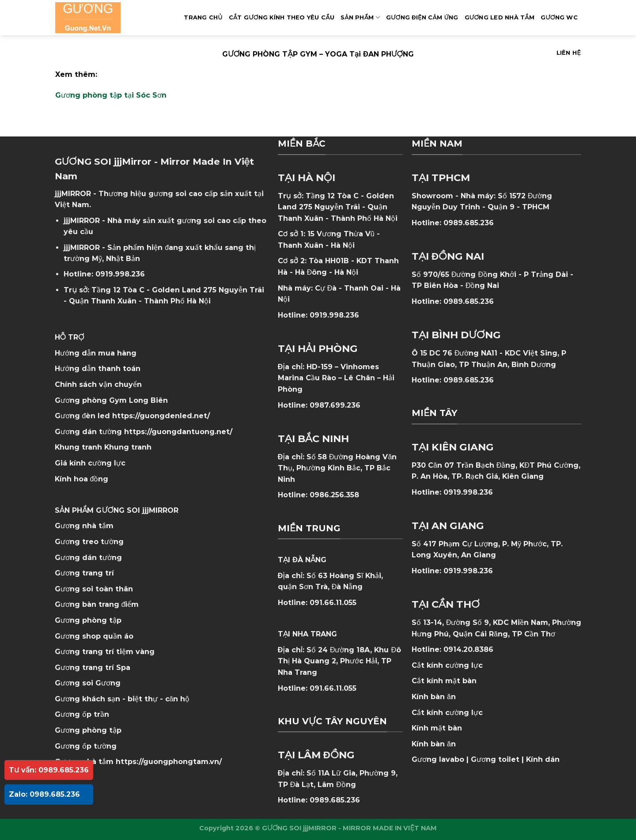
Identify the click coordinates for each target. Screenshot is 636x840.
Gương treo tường (89, 542)
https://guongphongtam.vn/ (169, 762)
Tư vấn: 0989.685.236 (49, 770)
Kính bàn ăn (434, 697)
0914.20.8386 (468, 649)
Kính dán (543, 759)
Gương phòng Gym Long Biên (111, 400)
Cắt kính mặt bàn (444, 681)
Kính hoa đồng (82, 479)
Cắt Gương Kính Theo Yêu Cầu (282, 17)
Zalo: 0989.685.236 (44, 794)
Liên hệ (569, 53)
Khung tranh (128, 447)
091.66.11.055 (333, 603)
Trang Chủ (203, 17)
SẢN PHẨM (360, 17)
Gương (108, 683)
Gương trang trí (84, 573)
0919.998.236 (120, 274)
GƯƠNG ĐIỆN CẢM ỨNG (422, 17)
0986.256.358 (334, 495)
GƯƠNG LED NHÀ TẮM (500, 17)
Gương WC (559, 17)
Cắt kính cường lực (447, 665)
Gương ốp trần (82, 714)
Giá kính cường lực (90, 463)
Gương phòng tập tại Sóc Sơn (111, 95)
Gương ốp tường (86, 746)
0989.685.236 (335, 800)
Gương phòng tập (88, 730)
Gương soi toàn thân (94, 589)
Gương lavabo (438, 759)
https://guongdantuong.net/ (178, 432)
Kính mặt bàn (437, 728)
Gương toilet (495, 759)
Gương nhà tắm (84, 526)
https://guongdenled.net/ (161, 416)
